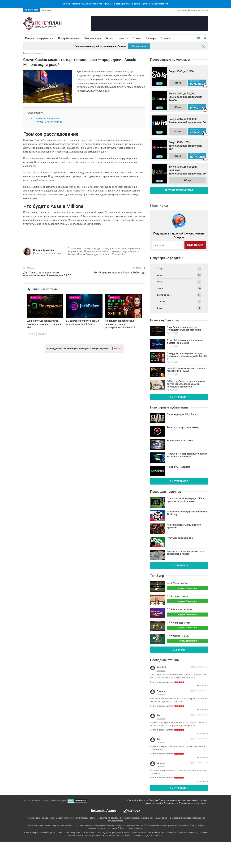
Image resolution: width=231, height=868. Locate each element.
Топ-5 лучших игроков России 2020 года (120, 272)
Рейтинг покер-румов (179, 190)
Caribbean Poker (181, 623)
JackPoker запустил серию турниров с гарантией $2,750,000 (187, 369)
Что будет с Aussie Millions (48, 122)
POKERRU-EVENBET (183, 610)
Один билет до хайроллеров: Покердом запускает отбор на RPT (44, 324)
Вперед (42, 334)
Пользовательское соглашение (193, 803)
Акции (109, 38)
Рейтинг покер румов (38, 38)
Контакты (47, 10)
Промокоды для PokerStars (181, 414)
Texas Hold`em (180, 583)
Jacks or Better (181, 596)
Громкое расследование (47, 118)
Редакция (153, 800)
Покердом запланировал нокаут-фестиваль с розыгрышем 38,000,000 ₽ (120, 324)
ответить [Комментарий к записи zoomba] (203, 710)
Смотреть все (179, 397)
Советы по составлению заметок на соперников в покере (186, 552)
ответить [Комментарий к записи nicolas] (203, 781)
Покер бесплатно (68, 38)
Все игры (179, 650)
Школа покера (92, 38)
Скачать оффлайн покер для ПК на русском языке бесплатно (185, 500)
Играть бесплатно (187, 588)
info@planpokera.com (158, 4)
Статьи (136, 38)
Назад (32, 334)
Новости (122, 38)
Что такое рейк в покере (180, 538)
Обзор (178, 83)
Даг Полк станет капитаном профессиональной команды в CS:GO (47, 274)
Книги (159, 308)
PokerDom (161, 671)
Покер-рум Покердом (178, 467)
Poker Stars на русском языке (183, 427)
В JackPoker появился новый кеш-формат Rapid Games (185, 342)
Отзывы (165, 38)
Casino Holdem (181, 636)
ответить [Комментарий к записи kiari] (203, 733)
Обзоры (160, 269)
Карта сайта (133, 800)
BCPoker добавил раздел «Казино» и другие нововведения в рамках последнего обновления (186, 384)
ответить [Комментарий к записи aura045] (203, 686)
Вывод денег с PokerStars (181, 441)
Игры (159, 282)
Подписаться (139, 46)
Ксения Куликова (44, 250)
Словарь (150, 38)
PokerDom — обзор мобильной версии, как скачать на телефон (187, 455)
